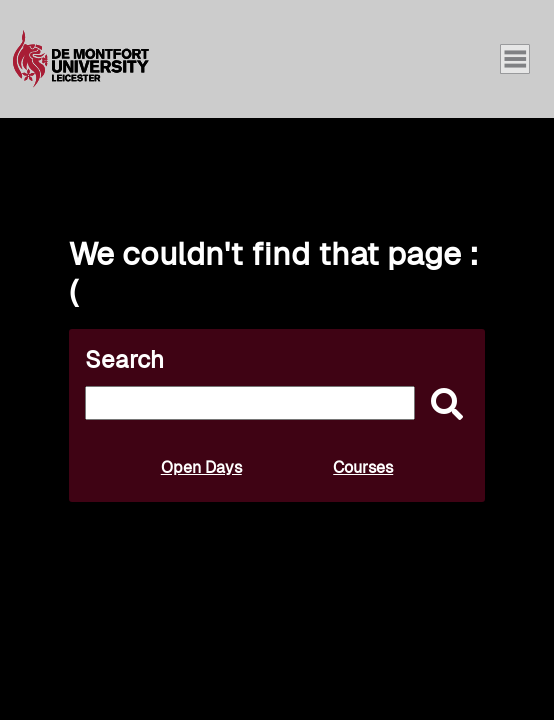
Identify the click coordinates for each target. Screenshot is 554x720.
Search (124, 359)
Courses (363, 467)
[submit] (442, 405)
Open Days (201, 467)
